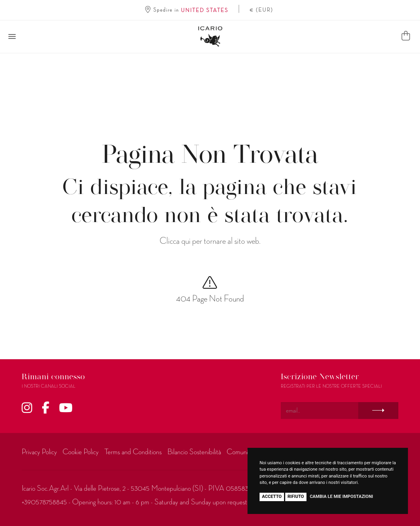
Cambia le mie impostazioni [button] (341, 497)
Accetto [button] (272, 497)
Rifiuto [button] (296, 497)
